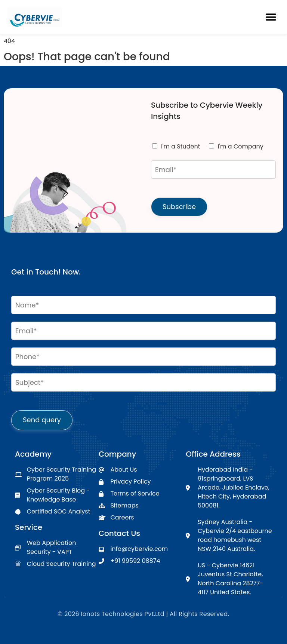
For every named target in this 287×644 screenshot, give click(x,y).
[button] (271, 17)
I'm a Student (181, 146)
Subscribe (179, 207)
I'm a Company (241, 146)
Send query (42, 420)
